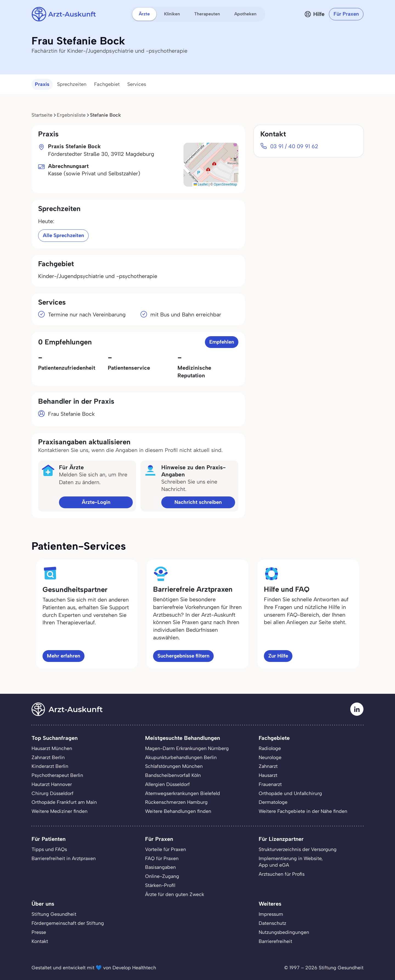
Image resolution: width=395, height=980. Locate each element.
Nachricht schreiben (198, 502)
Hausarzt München (52, 748)
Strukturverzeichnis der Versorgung (298, 849)
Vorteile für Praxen (166, 849)
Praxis (42, 84)
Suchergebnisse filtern (183, 656)
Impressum (271, 914)
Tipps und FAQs (49, 849)
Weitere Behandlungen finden (178, 811)
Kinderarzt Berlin (50, 766)
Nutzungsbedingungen (284, 932)
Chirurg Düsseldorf (53, 793)
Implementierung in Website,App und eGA (291, 862)
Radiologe (270, 748)
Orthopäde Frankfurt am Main (64, 802)
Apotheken (245, 14)
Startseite (42, 115)
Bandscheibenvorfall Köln (173, 775)
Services (137, 84)
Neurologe (270, 757)
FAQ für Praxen (162, 858)
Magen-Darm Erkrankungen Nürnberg (187, 748)
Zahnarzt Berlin (48, 757)
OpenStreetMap (225, 184)
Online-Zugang (162, 876)
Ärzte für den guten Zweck (175, 894)
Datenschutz (272, 923)
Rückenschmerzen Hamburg (176, 802)
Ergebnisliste (71, 115)
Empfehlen (222, 342)
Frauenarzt (270, 784)
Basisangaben (160, 867)
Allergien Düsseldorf (167, 784)
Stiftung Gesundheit (54, 914)
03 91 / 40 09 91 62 (294, 146)
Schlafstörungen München (174, 766)
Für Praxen (346, 14)
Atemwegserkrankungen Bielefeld (183, 793)
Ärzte (144, 14)
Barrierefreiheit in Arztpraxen (64, 858)
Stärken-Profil (160, 885)
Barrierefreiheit (275, 941)
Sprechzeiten (72, 84)
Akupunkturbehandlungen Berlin (181, 757)
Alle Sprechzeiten (63, 235)
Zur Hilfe (278, 656)
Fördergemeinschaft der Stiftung (68, 923)
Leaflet (201, 184)
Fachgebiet (107, 84)
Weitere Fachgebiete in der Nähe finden (303, 811)
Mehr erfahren (64, 656)
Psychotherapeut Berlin (57, 775)
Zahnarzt (268, 766)
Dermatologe (273, 802)
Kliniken (172, 14)
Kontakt (40, 941)
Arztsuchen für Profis (282, 874)
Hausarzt (268, 775)
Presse (39, 932)
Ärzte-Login (96, 502)
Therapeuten (207, 14)
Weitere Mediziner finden (60, 811)
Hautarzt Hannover (52, 784)
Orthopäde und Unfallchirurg (290, 793)
